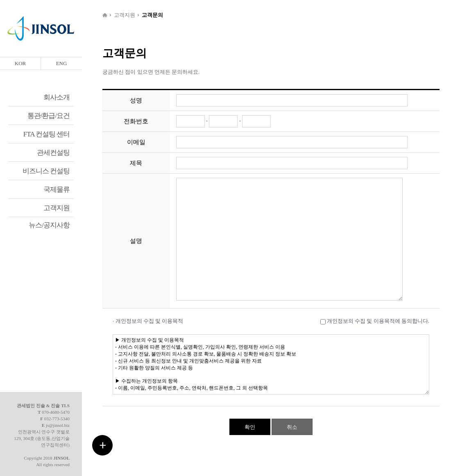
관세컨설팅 (53, 153)
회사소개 (57, 97)
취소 (292, 427)
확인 (250, 427)
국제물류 (57, 189)
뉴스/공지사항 (49, 225)
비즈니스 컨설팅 (46, 171)
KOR (20, 63)
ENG (62, 63)
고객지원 (57, 208)
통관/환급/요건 (49, 116)
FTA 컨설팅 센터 (46, 134)
